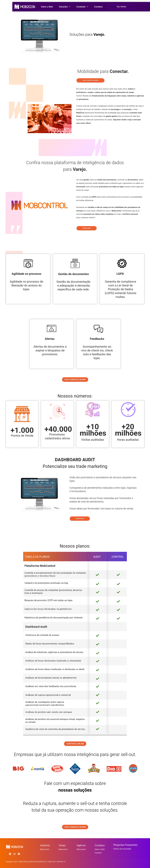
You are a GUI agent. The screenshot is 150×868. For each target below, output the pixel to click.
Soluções (65, 7)
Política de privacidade (123, 849)
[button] (122, 7)
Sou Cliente (121, 7)
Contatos (98, 7)
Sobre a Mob (47, 7)
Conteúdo (82, 7)
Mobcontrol (45, 849)
